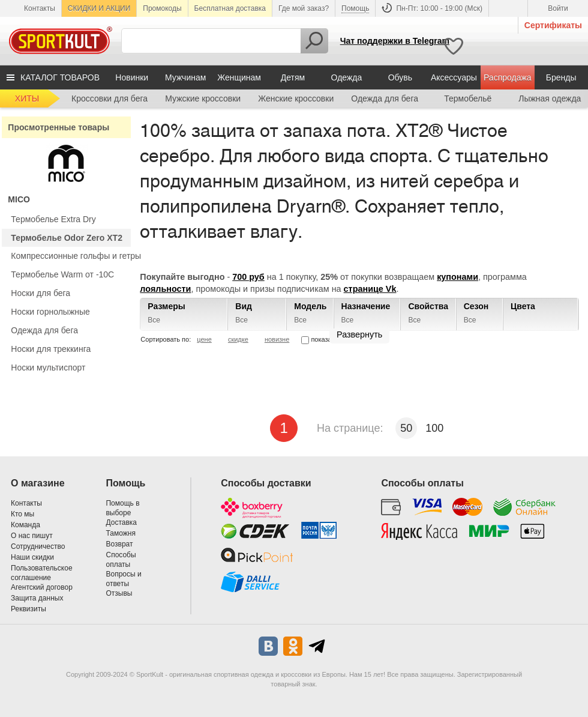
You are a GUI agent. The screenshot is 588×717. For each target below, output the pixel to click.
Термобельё (468, 98)
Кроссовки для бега (109, 98)
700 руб (248, 277)
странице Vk (370, 289)
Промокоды (162, 8)
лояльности (165, 289)
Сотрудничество (38, 546)
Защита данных (37, 598)
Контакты (40, 8)
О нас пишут (32, 536)
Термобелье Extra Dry (53, 219)
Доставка (121, 522)
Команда (25, 525)
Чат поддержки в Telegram (395, 41)
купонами (457, 277)
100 (434, 428)
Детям (293, 77)
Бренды (561, 77)
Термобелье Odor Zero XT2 (67, 238)
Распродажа (508, 77)
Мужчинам (185, 77)
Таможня (120, 533)
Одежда (347, 77)
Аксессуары (454, 77)
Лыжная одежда (550, 98)
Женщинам (239, 77)
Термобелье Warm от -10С (62, 274)
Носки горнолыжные (50, 312)
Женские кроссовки (296, 98)
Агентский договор (42, 587)
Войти (558, 8)
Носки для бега (40, 293)
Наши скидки (32, 557)
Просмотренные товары (58, 127)
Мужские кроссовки (203, 98)
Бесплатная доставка (230, 8)
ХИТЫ (27, 98)
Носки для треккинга (51, 349)
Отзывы (119, 593)
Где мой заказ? (304, 8)
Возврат (119, 544)
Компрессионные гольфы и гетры (76, 256)
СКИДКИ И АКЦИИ (99, 8)
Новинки (132, 77)
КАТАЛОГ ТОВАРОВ (60, 77)
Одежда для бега (385, 98)
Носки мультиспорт (48, 368)
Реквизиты (28, 609)
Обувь (400, 77)
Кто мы (22, 514)
